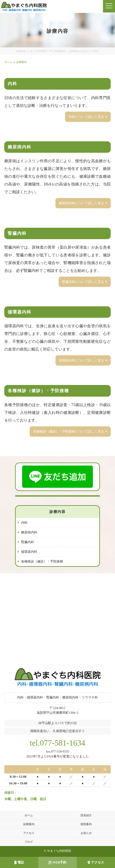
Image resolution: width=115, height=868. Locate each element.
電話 (19, 862)
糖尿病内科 (29, 532)
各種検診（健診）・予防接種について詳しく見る (69, 432)
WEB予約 (57, 862)
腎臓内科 (28, 542)
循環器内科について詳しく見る (81, 360)
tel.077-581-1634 (57, 743)
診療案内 (29, 824)
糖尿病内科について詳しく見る (81, 203)
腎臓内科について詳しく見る (83, 282)
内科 (24, 523)
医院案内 (86, 824)
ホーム (29, 815)
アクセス (96, 862)
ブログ (29, 842)
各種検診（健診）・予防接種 (42, 561)
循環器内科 (29, 552)
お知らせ (86, 833)
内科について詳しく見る (86, 117)
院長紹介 (86, 815)
